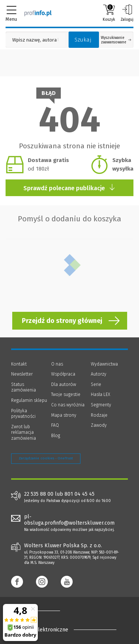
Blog (56, 436)
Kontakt (19, 364)
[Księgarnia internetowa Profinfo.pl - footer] (41, 611)
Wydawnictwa (104, 364)
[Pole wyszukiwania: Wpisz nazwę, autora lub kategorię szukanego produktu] (35, 40)
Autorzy (99, 374)
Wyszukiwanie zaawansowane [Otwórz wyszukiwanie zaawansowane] (116, 40)
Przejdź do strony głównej (62, 321)
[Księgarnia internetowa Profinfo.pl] (38, 13)
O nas (57, 364)
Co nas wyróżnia (68, 405)
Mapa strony (64, 415)
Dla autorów (64, 384)
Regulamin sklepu (29, 400)
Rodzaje (99, 415)
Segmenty (101, 405)
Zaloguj (127, 13)
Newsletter (22, 374)
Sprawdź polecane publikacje (69, 188)
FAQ (55, 425)
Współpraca (63, 374)
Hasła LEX (100, 394)
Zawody (99, 425)
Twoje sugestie (66, 394)
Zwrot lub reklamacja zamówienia (24, 432)
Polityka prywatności (23, 414)
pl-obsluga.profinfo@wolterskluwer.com (69, 520)
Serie (96, 384)
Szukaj (83, 40)
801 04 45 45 (80, 494)
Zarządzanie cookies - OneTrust (46, 458)
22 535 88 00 (39, 494)
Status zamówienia (24, 387)
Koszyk (109, 13)
